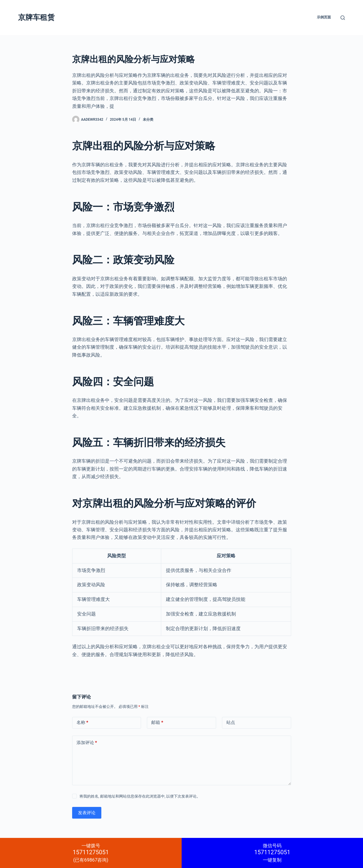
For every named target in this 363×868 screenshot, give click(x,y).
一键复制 (272, 853)
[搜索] (343, 18)
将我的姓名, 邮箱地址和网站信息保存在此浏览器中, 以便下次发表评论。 (140, 796)
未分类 (148, 120)
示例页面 (324, 17)
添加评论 (87, 743)
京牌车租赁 (36, 17)
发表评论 (87, 813)
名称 (82, 723)
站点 (231, 722)
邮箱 (157, 723)
